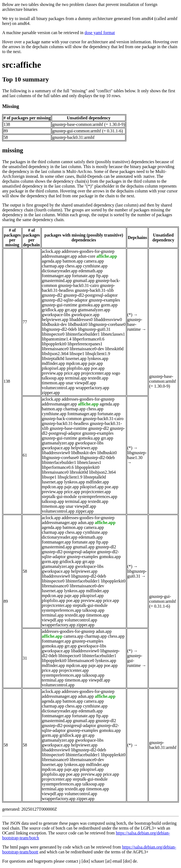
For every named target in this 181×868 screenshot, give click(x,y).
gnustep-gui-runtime (60, 305)
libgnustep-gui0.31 (94, 329)
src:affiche (22, 65)
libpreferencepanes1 (85, 344)
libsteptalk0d (53, 358)
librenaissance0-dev (87, 349)
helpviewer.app (55, 320)
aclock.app (51, 251)
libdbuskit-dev (54, 324)
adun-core (87, 256)
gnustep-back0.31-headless (65, 423)
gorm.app (109, 305)
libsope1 (77, 354)
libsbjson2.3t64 (55, 354)
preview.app (53, 373)
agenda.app (52, 261)
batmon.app (73, 261)
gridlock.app (53, 310)
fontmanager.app (56, 276)
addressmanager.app (59, 256)
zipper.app (51, 393)
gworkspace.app (85, 315)
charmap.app (53, 266)
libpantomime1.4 (57, 339)
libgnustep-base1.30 (137, 455)
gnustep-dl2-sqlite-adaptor (65, 300)
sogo (116, 373)
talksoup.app (53, 378)
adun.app (86, 523)
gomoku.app (89, 305)
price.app (72, 373)
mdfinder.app (54, 363)
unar (70, 383)
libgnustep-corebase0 (107, 324)
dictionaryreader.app (60, 271)
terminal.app (76, 378)
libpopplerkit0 (54, 344)
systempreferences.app (97, 497)
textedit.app (98, 378)
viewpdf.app (85, 383)
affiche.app (107, 256)
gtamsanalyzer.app (94, 310)
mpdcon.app (77, 363)
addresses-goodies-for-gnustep (88, 251)
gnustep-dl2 (52, 295)
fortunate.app (84, 276)
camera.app (94, 261)
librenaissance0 (55, 349)
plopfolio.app (78, 368)
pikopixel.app (54, 368)
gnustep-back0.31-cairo (79, 285)
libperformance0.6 (88, 339)
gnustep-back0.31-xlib (94, 290)
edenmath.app (91, 271)
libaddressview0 (108, 320)
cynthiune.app (95, 266)
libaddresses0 (81, 320)
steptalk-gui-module (59, 497)
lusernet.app (76, 358)
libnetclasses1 (113, 334)
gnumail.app (84, 281)
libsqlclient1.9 (98, 354)
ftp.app (102, 276)
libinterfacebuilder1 (83, 334)
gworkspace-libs (56, 315)
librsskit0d (114, 349)
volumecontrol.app (58, 388)
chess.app (74, 266)
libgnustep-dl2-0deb (59, 329)
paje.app (96, 363)
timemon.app (53, 383)
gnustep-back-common (62, 419)
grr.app (71, 310)
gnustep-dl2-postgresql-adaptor (90, 295)
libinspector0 (53, 334)
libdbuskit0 (78, 324)
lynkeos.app (98, 358)
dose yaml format (100, 33)
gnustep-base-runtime (135, 324)
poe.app (98, 368)
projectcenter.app (96, 373)
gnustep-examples (104, 300)
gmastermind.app (57, 281)
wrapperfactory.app (92, 388)
